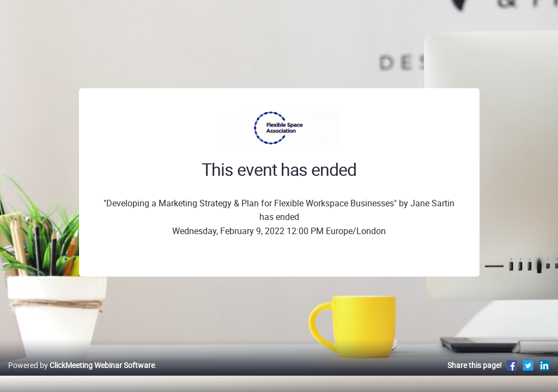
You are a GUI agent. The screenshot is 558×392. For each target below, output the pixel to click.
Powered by (81, 376)
